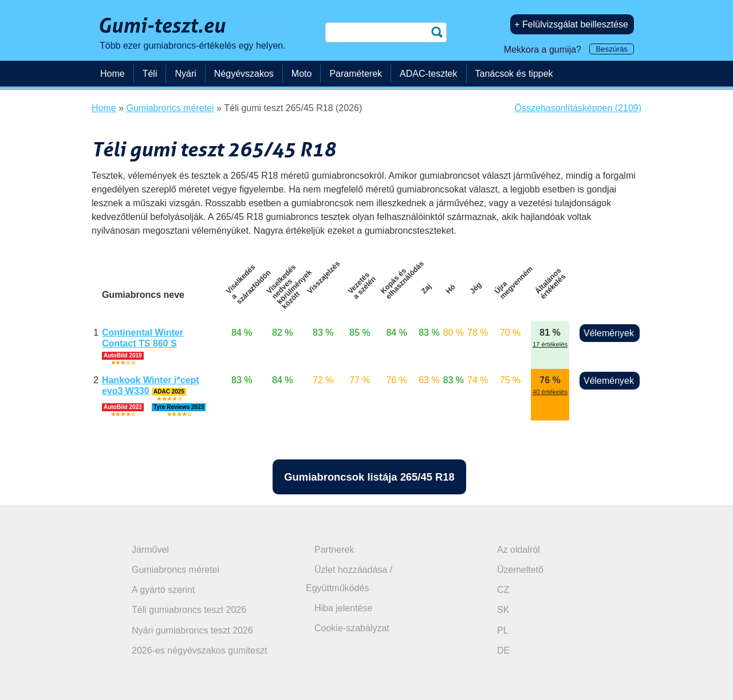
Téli (150, 74)
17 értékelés (550, 344)
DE (503, 650)
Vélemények (609, 333)
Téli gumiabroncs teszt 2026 (189, 610)
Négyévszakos (244, 74)
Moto (302, 74)
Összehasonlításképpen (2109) (578, 108)
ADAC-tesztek (428, 74)
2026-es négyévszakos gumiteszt (200, 650)
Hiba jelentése (343, 608)
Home (113, 74)
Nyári (185, 74)
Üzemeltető (520, 570)
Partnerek (334, 550)
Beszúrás (612, 49)
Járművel (150, 550)
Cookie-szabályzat (352, 628)
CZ (503, 590)
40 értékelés (550, 392)
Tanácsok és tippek (514, 74)
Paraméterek (356, 74)
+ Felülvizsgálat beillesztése (571, 24)
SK (503, 610)
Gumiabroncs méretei (176, 570)
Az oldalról (519, 550)
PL (503, 630)
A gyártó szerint (163, 590)
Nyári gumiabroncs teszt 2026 (192, 630)
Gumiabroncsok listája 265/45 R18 (369, 477)
